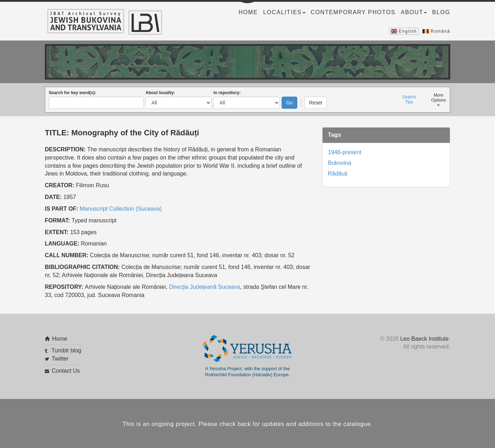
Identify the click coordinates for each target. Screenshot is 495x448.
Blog (441, 12)
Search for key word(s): (72, 91)
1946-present (345, 151)
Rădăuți (338, 172)
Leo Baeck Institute (424, 337)
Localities (284, 12)
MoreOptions (439, 99)
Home (248, 12)
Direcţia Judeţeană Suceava (204, 285)
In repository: (227, 91)
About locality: (160, 91)
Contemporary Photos (353, 12)
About (414, 12)
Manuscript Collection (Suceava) (121, 207)
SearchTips (409, 98)
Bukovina (340, 161)
